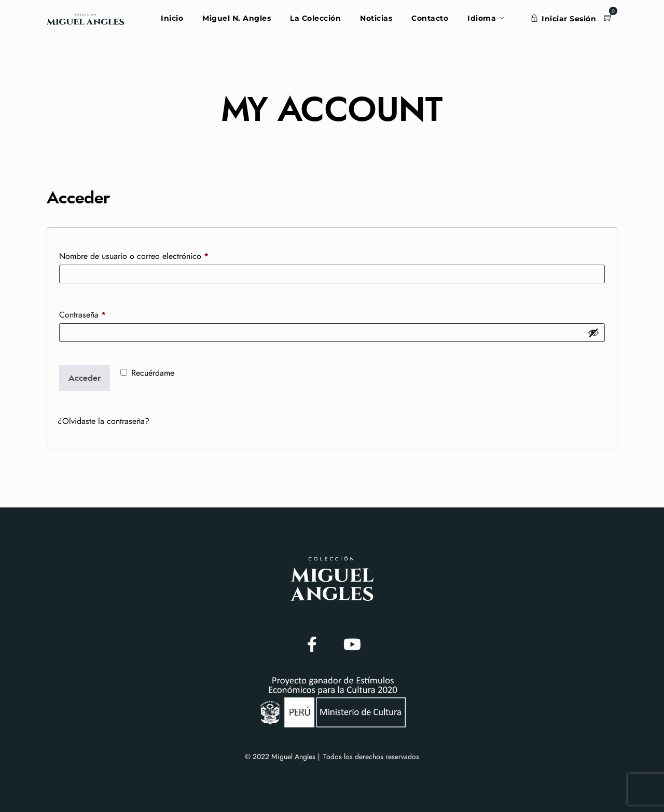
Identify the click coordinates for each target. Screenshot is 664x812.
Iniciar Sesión (564, 19)
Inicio (172, 18)
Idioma (482, 18)
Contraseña (102, 313)
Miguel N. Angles (237, 18)
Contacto (430, 18)
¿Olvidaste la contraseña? (103, 421)
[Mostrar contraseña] (593, 333)
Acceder (85, 378)
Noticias (376, 18)
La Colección (315, 18)
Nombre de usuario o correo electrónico (154, 254)
